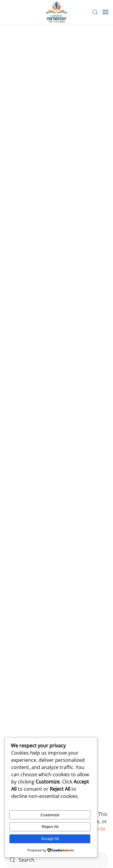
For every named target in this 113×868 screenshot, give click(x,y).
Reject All (50, 827)
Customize (50, 815)
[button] (95, 12)
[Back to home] (56, 12)
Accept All (50, 839)
